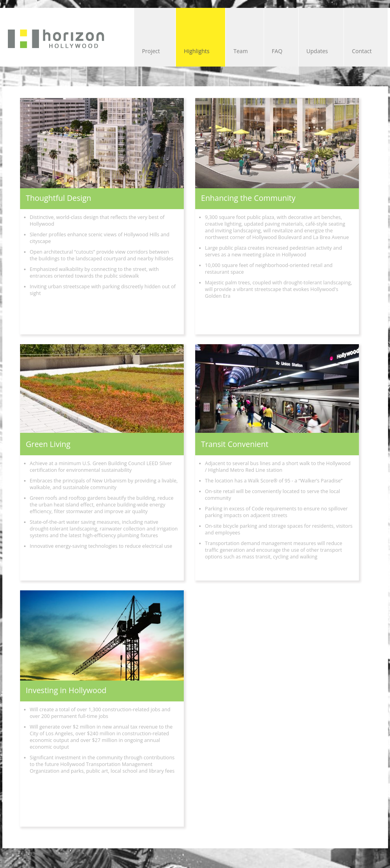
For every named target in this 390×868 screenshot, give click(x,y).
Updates (317, 51)
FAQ (277, 51)
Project (151, 51)
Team (240, 51)
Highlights (197, 51)
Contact (362, 51)
